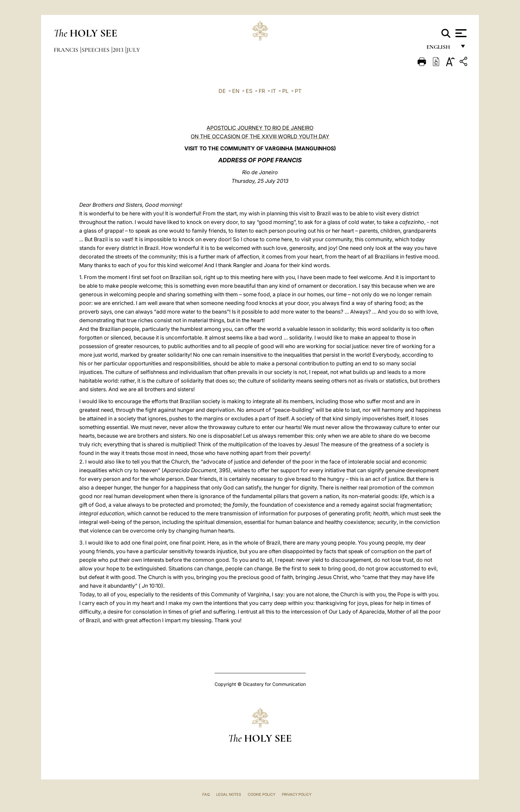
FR (262, 91)
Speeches (96, 50)
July (133, 50)
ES (249, 91)
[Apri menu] (460, 33)
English (441, 49)
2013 (119, 50)
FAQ (206, 794)
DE (222, 91)
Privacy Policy (297, 794)
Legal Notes (229, 794)
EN (236, 91)
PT (298, 91)
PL (285, 91)
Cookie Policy (261, 794)
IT (274, 91)
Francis (67, 50)
